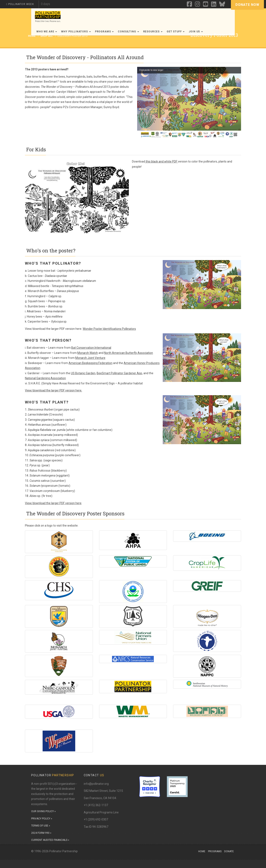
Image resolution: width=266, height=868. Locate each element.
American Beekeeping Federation (91, 363)
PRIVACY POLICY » (42, 819)
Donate (229, 851)
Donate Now (247, 5)
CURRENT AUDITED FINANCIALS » (50, 840)
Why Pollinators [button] (76, 32)
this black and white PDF (161, 161)
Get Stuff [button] (176, 32)
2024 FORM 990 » (41, 833)
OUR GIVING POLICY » (43, 811)
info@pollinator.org (96, 784)
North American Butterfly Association (129, 353)
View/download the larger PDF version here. (54, 390)
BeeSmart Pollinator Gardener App (119, 373)
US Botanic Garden (83, 373)
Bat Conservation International (91, 348)
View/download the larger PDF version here (53, 503)
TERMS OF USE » (41, 826)
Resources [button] (153, 32)
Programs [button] (104, 32)
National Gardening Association (45, 378)
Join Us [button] (196, 32)
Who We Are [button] (47, 32)
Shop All (47, 36)
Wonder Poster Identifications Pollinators (109, 329)
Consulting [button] (128, 32)
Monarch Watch (88, 353)
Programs (215, 851)
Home (202, 851)
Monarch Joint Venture (90, 358)
